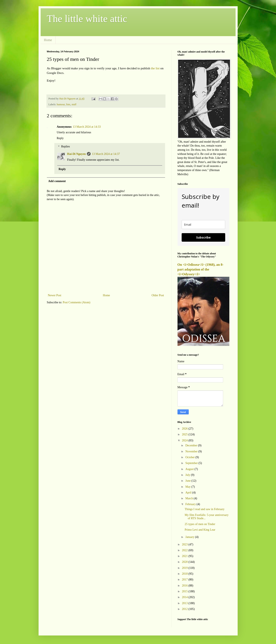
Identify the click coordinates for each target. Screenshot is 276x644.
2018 (185, 574)
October (190, 457)
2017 (185, 580)
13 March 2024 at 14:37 (106, 154)
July (188, 475)
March (190, 498)
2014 (185, 597)
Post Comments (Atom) (77, 302)
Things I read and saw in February (204, 509)
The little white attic (87, 19)
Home (48, 40)
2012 (185, 609)
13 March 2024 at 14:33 (87, 127)
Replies (66, 147)
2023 (185, 544)
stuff (74, 104)
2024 (185, 440)
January (190, 537)
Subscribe (203, 237)
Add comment (57, 181)
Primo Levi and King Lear (200, 530)
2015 (185, 591)
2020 (185, 562)
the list (155, 68)
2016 (185, 586)
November (192, 451)
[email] (203, 225)
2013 (185, 603)
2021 (185, 556)
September (192, 463)
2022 (185, 550)
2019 (185, 568)
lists (68, 104)
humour (61, 104)
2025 (185, 434)
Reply (60, 138)
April (189, 493)
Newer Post (55, 295)
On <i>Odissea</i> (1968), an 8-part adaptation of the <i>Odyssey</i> (201, 269)
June (188, 481)
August (190, 469)
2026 (185, 429)
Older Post (158, 295)
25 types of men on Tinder (200, 524)
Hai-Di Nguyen (77, 154)
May (188, 487)
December (192, 445)
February (191, 504)
